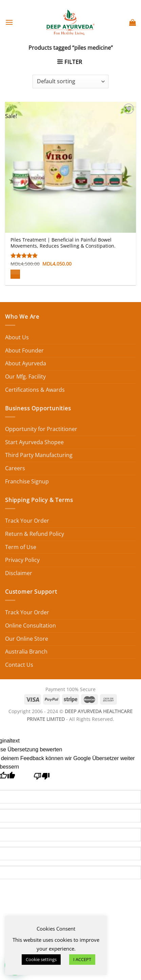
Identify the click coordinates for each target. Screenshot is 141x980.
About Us (17, 337)
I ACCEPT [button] (82, 959)
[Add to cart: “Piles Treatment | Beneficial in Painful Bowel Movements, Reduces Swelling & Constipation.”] (15, 274)
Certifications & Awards (35, 390)
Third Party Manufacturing (39, 455)
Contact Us (19, 665)
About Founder (24, 350)
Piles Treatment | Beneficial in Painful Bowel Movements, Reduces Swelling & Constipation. (63, 243)
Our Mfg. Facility (25, 377)
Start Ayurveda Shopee (34, 442)
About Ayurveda (26, 363)
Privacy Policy (22, 560)
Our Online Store (27, 639)
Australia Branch (26, 652)
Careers (15, 468)
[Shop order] (70, 82)
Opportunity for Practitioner (41, 429)
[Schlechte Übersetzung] (42, 778)
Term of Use (21, 547)
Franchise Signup (27, 481)
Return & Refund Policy (35, 534)
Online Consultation (31, 625)
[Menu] (9, 22)
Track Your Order (27, 521)
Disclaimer (19, 573)
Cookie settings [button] (41, 959)
